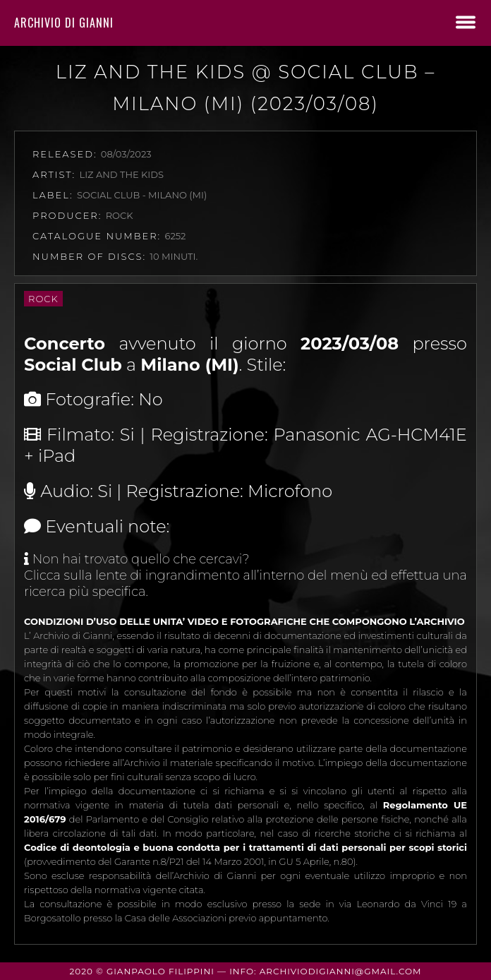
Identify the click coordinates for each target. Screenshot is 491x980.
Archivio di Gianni (64, 23)
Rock (43, 299)
